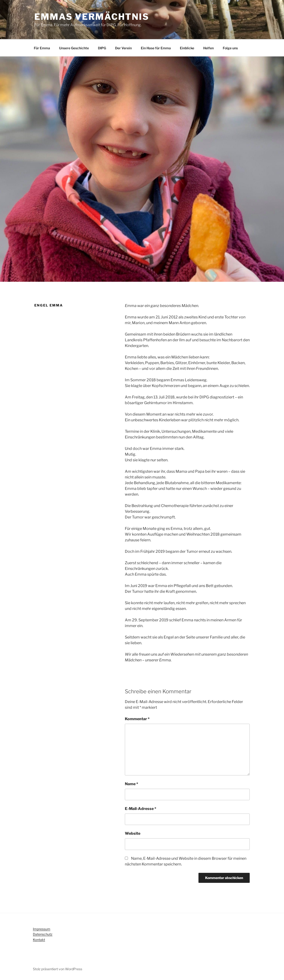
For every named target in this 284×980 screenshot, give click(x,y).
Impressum (42, 929)
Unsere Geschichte (74, 48)
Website (133, 833)
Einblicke (187, 48)
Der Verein (123, 48)
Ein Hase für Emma (156, 48)
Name (132, 784)
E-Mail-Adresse (141, 809)
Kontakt (39, 940)
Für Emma (42, 48)
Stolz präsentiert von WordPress (58, 969)
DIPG (102, 48)
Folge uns (230, 48)
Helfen (208, 48)
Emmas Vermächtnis (92, 17)
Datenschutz (43, 934)
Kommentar (137, 719)
